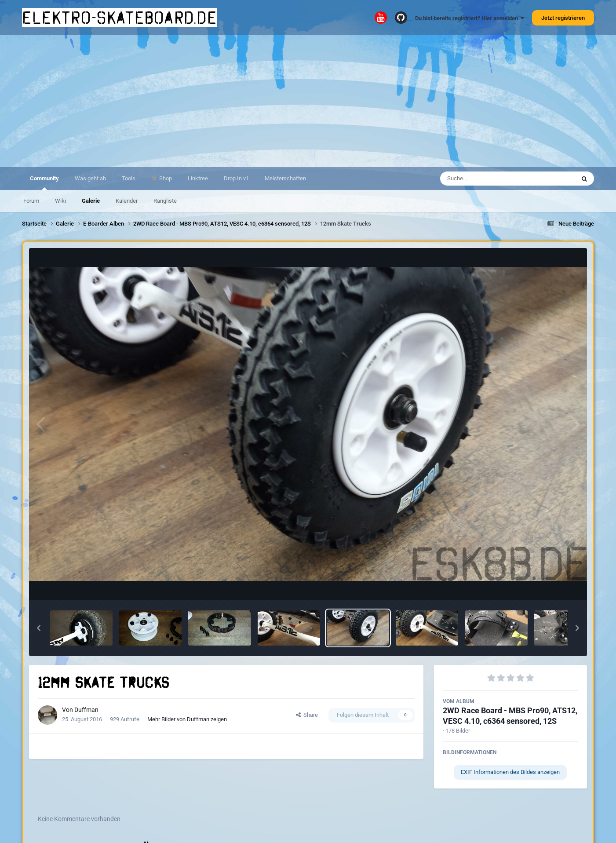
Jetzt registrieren (563, 18)
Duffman (86, 710)
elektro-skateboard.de (120, 18)
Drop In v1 (236, 178)
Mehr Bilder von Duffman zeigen (187, 719)
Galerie (91, 201)
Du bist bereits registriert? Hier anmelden (470, 18)
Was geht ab (90, 178)
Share (307, 715)
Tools (129, 178)
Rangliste (165, 201)
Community (44, 182)
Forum (31, 201)
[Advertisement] (308, 101)
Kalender (127, 201)
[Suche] (490, 179)
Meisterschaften (285, 178)
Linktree (198, 178)
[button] (39, 628)
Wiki (60, 201)
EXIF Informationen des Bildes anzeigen (510, 772)
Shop (165, 178)
